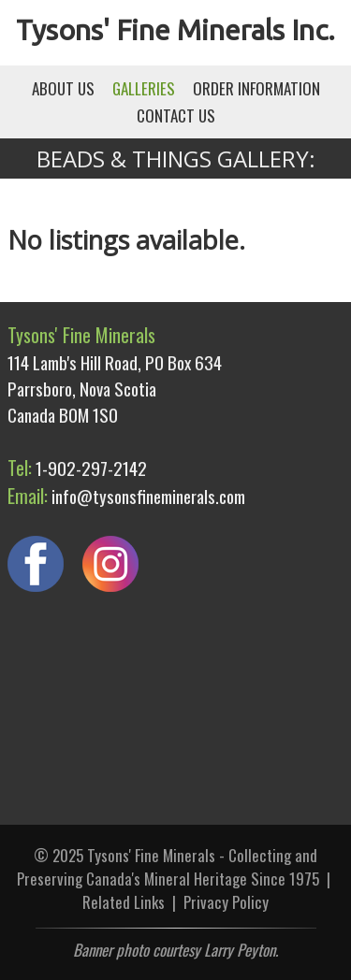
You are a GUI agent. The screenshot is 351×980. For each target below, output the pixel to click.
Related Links (124, 902)
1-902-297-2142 (91, 468)
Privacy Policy (226, 902)
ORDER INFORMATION (256, 88)
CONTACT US (176, 115)
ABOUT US (63, 88)
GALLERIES (144, 88)
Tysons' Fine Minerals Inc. (175, 30)
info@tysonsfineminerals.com (148, 496)
